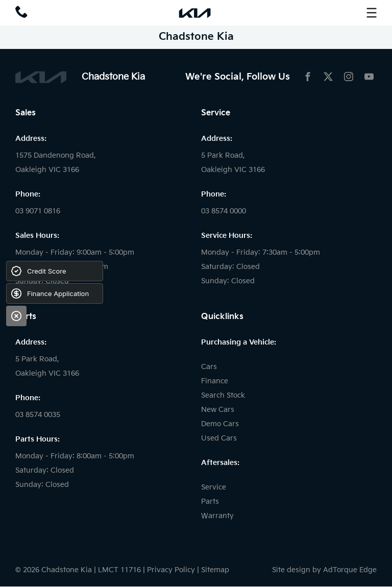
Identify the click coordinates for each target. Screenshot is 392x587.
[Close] (16, 316)
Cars (209, 367)
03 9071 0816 (38, 211)
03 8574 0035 (38, 415)
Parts (210, 502)
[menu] (372, 13)
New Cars (218, 410)
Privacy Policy (171, 570)
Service (214, 487)
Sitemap (215, 570)
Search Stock (223, 395)
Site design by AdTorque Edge (324, 570)
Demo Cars (220, 424)
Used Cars (219, 438)
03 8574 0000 (224, 211)
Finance (215, 381)
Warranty (217, 516)
